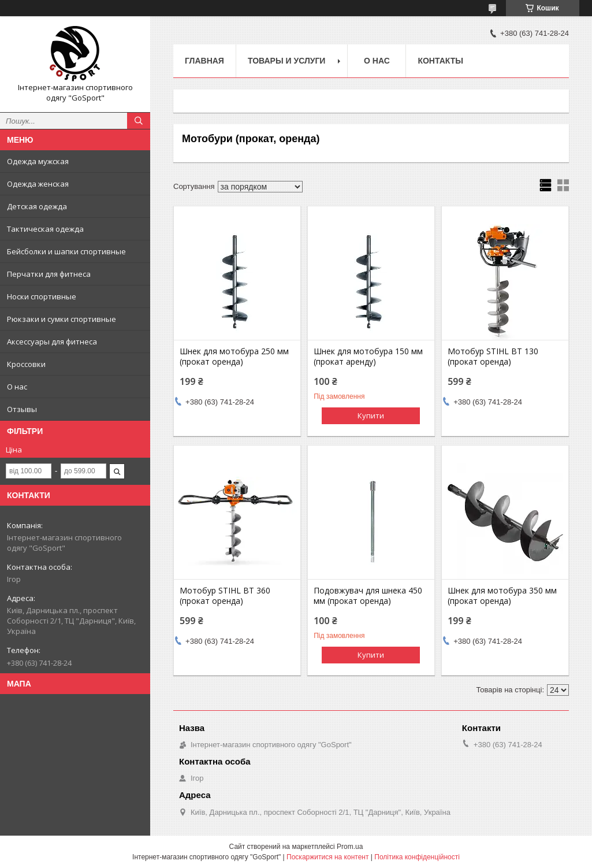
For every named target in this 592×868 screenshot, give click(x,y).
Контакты (440, 61)
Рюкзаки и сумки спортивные (62, 319)
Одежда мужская (38, 161)
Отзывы (22, 409)
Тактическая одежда (45, 229)
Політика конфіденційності (417, 857)
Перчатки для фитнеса (49, 274)
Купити (371, 416)
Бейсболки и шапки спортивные (66, 251)
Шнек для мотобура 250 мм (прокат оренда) (234, 357)
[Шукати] (139, 121)
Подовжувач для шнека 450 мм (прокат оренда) (368, 596)
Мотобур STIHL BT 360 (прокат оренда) (225, 596)
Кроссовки (26, 364)
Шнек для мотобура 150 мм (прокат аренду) (368, 357)
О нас (17, 387)
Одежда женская (38, 184)
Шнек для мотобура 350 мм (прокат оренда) (502, 596)
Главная (204, 61)
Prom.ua (350, 847)
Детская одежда (37, 206)
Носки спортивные (42, 296)
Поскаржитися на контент (327, 857)
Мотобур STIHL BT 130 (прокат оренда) (493, 357)
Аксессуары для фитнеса (52, 342)
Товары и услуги (287, 61)
